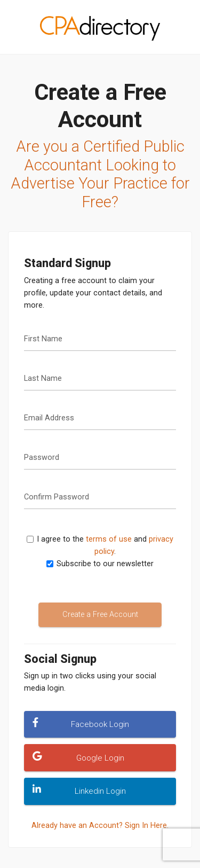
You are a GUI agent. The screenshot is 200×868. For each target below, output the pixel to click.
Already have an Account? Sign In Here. (100, 826)
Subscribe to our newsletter (105, 564)
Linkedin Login (79, 790)
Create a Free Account (100, 615)
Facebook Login (81, 724)
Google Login (78, 757)
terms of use (109, 539)
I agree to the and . (104, 545)
